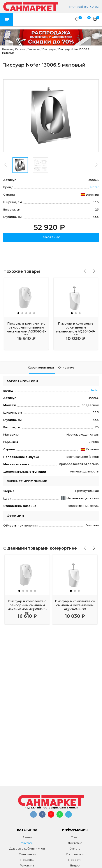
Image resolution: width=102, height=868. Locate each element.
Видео (75, 865)
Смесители (27, 854)
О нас (75, 837)
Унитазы (27, 843)
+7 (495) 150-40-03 (84, 7)
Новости (75, 860)
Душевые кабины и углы (27, 848)
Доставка (75, 843)
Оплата (75, 848)
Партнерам (75, 854)
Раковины (27, 865)
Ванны (27, 837)
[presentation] (5, 165)
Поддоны (27, 860)
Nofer (94, 187)
